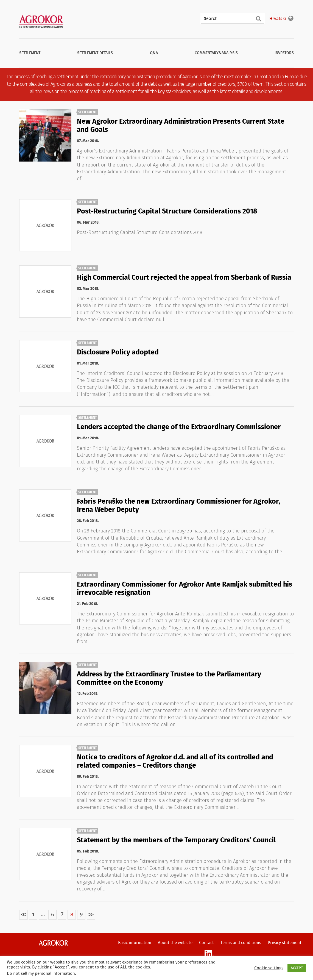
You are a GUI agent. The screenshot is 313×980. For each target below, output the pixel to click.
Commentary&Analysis (216, 53)
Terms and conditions (241, 943)
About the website (175, 943)
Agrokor (53, 943)
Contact (206, 943)
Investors (284, 53)
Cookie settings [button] (269, 968)
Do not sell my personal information (41, 974)
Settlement (30, 53)
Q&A (154, 53)
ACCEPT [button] (297, 968)
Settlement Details (95, 53)
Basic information (135, 943)
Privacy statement (285, 943)
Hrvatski (278, 19)
